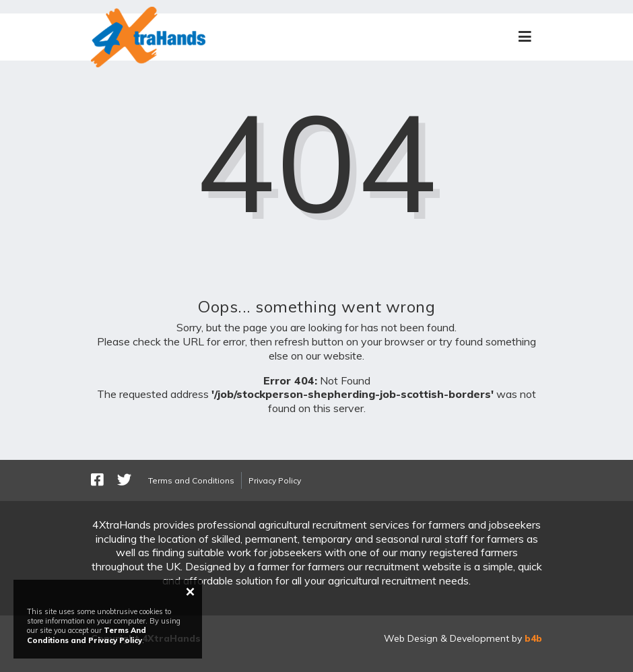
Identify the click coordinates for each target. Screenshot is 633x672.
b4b (533, 638)
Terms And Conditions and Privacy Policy (87, 635)
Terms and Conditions (191, 480)
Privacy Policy (275, 480)
